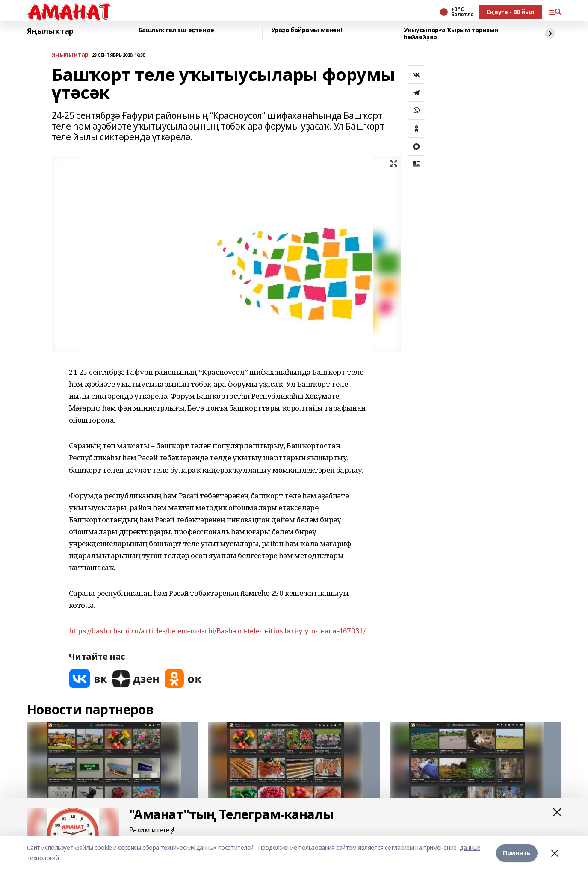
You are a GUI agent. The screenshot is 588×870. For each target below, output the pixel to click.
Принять (517, 853)
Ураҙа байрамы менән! (307, 30)
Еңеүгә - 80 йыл (510, 12)
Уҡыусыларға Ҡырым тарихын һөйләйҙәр (451, 34)
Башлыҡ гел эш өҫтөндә (176, 30)
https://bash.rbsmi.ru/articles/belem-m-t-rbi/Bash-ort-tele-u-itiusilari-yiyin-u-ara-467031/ (217, 631)
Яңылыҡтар (50, 31)
